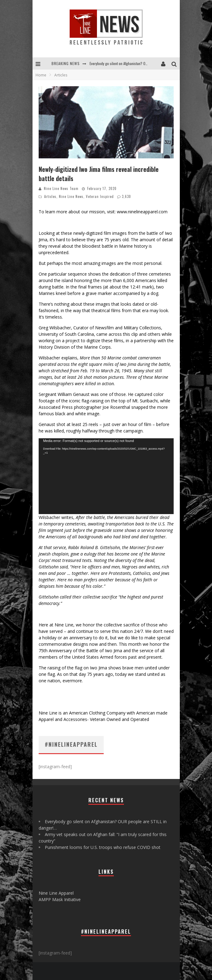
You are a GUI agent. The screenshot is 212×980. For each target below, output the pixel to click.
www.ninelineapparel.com (142, 212)
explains (69, 358)
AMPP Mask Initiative (60, 899)
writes (67, 517)
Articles (50, 196)
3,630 (126, 196)
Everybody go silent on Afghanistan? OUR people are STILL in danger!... (142, 63)
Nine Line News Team (61, 188)
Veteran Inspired (100, 196)
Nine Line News (71, 196)
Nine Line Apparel (56, 893)
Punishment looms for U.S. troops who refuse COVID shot (103, 847)
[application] (106, 476)
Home (41, 75)
